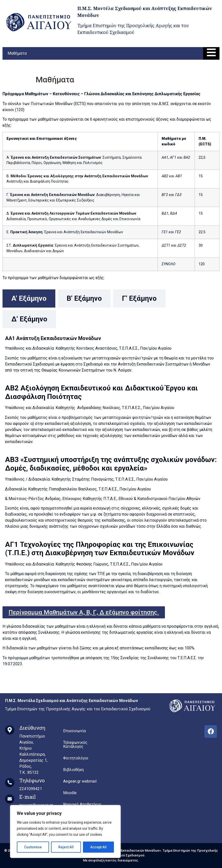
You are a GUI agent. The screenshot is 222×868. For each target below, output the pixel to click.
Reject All (66, 847)
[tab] (29, 298)
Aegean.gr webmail (80, 781)
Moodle (70, 793)
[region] (65, 831)
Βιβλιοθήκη (73, 770)
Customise (33, 847)
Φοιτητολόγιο (76, 758)
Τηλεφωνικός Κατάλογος (75, 744)
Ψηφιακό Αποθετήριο (82, 804)
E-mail (28, 797)
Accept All (98, 847)
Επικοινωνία (74, 731)
